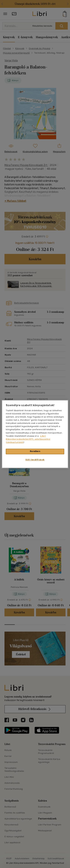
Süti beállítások (35, 460)
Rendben (35, 451)
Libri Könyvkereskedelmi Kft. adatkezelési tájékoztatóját (28, 439)
